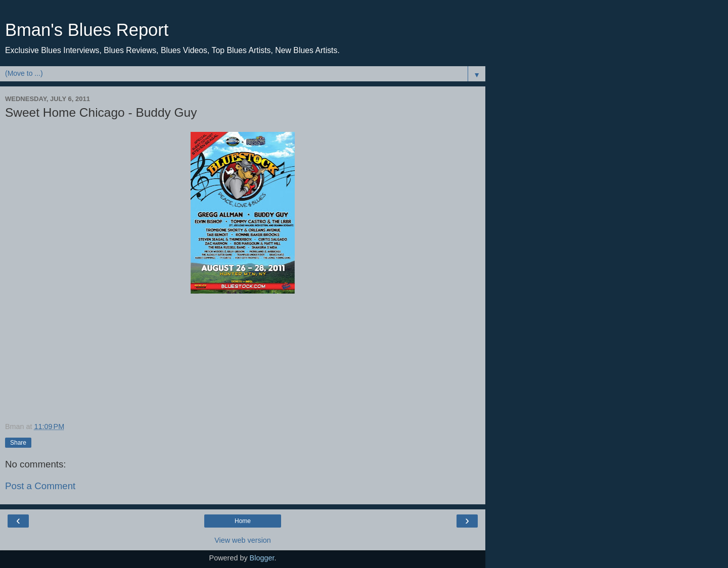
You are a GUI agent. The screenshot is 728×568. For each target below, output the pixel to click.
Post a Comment (40, 486)
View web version (243, 540)
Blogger (262, 558)
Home (243, 521)
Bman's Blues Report (87, 30)
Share (18, 443)
